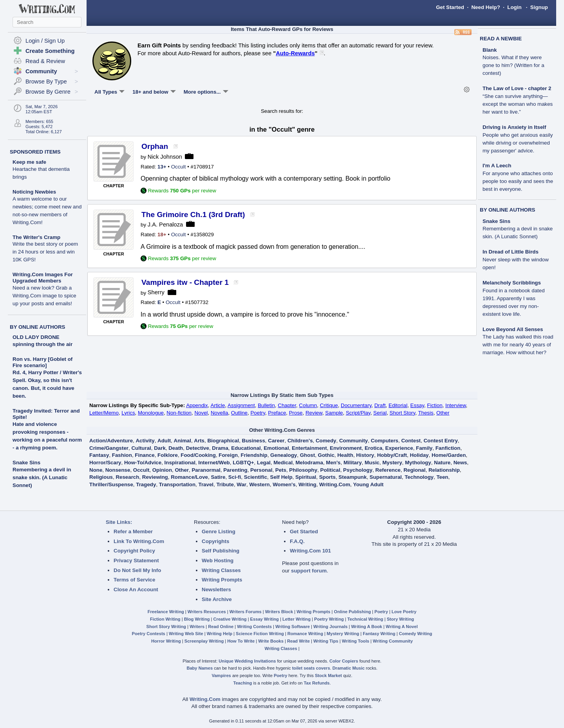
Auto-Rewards (295, 53)
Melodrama (309, 463)
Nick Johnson (165, 157)
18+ (162, 235)
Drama (220, 448)
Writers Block (279, 612)
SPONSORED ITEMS (35, 152)
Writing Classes (221, 570)
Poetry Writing (329, 619)
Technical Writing (365, 619)
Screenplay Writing (204, 641)
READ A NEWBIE (501, 39)
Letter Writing (296, 619)
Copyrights (215, 541)
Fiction (435, 405)
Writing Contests (254, 627)
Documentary (356, 405)
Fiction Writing (165, 619)
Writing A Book (367, 627)
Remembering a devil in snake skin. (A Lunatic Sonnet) (42, 477)
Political (330, 470)
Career (276, 441)
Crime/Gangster (109, 448)
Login (514, 7)
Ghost (308, 455)
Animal (183, 441)
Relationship (444, 470)
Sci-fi (235, 477)
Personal (261, 470)
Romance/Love (189, 477)
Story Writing (400, 619)
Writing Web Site (186, 634)
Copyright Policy (134, 551)
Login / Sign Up (45, 41)
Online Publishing (352, 612)
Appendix (197, 405)
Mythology (418, 463)
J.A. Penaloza (165, 225)
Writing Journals (330, 627)
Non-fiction (179, 413)
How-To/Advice (143, 463)
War (241, 484)
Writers (197, 627)
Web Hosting (218, 560)
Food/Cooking (198, 455)
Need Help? (485, 7)
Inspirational (180, 463)
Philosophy (303, 470)
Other (443, 413)
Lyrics (128, 413)
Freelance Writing (166, 612)
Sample (334, 413)
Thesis (426, 413)
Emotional (276, 448)
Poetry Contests (149, 634)
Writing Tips (326, 641)
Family (424, 448)
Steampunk (352, 477)
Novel (201, 413)
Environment (346, 448)
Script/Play (358, 413)
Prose (296, 413)
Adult (164, 441)
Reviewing (155, 477)
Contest (411, 441)
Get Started (450, 7)
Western (259, 484)
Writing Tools (356, 641)
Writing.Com (335, 484)
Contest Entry (440, 441)
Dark (160, 448)
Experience (399, 448)
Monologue (151, 413)
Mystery (392, 463)
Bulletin (266, 405)
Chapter (287, 405)
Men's (333, 463)
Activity (145, 441)
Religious (101, 477)
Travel (206, 484)
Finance (145, 455)
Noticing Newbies (47, 207)
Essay (417, 405)
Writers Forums (246, 612)
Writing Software (293, 627)
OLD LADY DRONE (36, 337)
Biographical (223, 441)
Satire (218, 477)
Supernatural (386, 477)
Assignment (241, 405)
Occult (179, 167)
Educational (246, 448)
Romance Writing (305, 634)
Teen (442, 477)
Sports (327, 477)
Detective (198, 448)
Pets (281, 470)
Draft (380, 405)
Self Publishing (221, 551)
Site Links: (119, 522)
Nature (442, 463)
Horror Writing (166, 641)
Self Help (281, 477)
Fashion (122, 455)
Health (345, 455)
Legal (264, 463)
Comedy (326, 441)
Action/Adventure (111, 441)
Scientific (256, 477)
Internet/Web (214, 463)
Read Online (221, 627)
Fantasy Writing (379, 634)
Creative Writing (230, 619)
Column (308, 405)
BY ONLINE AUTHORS (37, 327)
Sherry (156, 292)
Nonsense (118, 470)
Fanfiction (448, 448)
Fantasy (99, 455)
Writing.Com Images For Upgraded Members (44, 289)
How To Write (241, 641)
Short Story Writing (166, 627)
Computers (385, 441)
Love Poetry (404, 612)
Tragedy (146, 484)
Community (353, 441)
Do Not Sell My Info (137, 570)
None (96, 470)
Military (353, 463)
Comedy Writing (415, 634)
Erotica (373, 448)
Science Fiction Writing (260, 634)
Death (176, 448)
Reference (388, 470)
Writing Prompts (222, 580)
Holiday (419, 455)
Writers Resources (207, 612)
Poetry (258, 413)
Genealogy (284, 455)
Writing (307, 484)
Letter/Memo (104, 413)
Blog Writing (197, 619)
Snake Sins (26, 463)
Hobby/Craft (392, 455)
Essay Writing (265, 619)
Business (254, 441)
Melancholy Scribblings (514, 298)
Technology (419, 477)
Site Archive (217, 599)
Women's (284, 484)
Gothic (326, 455)
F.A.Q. (297, 541)
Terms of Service (134, 580)
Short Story (403, 413)
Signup (539, 7)
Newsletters (216, 589)
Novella (219, 413)
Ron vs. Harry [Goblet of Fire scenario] (42, 362)
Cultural (141, 448)
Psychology (358, 470)
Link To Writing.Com (139, 541)
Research (127, 477)
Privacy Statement (136, 560)
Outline (239, 413)
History (365, 455)
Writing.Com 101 (310, 551)
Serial (380, 413)
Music (372, 463)
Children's (300, 441)
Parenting (235, 470)
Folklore (168, 455)
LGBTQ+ (243, 463)
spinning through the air (42, 344)
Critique (329, 405)
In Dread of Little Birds (516, 260)
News (460, 463)
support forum (309, 571)
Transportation (177, 484)
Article (218, 405)
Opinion (162, 470)
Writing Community (393, 641)
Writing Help (220, 634)
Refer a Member (133, 532)
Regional (414, 470)
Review (314, 413)
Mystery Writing (343, 634)
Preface (277, 413)
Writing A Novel (402, 627)
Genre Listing (219, 532)
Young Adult (368, 484)
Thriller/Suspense (111, 484)
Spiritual (306, 477)
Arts (199, 441)
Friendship (254, 455)
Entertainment (309, 448)
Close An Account (136, 589)
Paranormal (206, 470)
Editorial (398, 405)
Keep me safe (41, 169)
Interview (456, 405)
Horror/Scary (105, 463)
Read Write (298, 641)
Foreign (228, 455)
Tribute (225, 484)
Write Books (271, 641)
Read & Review (45, 61)
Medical (283, 463)
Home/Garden (449, 455)
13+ (162, 167)
